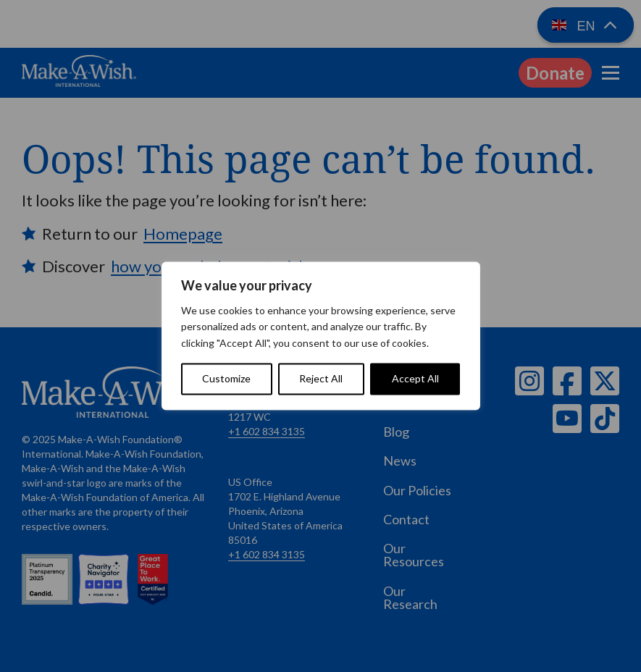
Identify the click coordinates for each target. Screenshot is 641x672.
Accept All (415, 379)
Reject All (321, 379)
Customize (226, 379)
